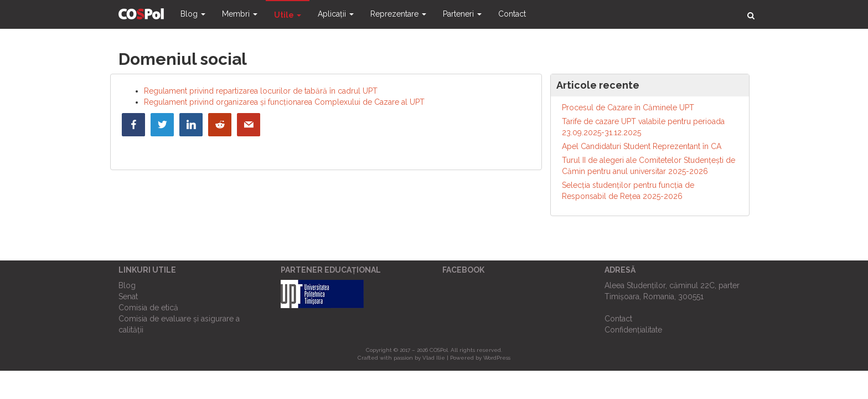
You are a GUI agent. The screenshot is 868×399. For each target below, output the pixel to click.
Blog (193, 14)
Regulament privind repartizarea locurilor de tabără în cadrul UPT (261, 91)
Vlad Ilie (434, 358)
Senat (128, 296)
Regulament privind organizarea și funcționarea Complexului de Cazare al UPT (284, 102)
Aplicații (336, 14)
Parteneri (462, 14)
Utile (288, 15)
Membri (240, 14)
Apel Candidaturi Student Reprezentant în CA (642, 146)
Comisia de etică (148, 308)
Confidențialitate (633, 330)
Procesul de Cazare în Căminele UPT (628, 108)
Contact (512, 14)
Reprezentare (398, 14)
